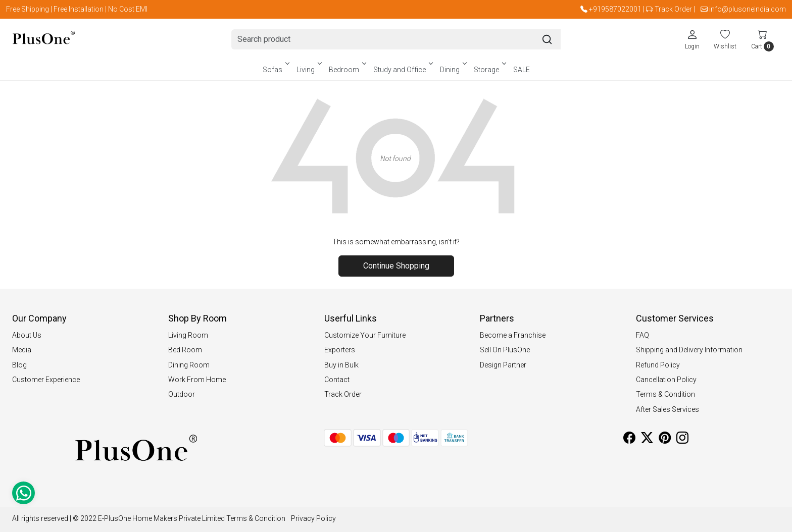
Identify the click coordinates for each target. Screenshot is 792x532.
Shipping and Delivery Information (689, 350)
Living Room (188, 335)
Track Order (673, 9)
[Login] (692, 39)
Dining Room (189, 365)
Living (308, 70)
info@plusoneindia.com (748, 9)
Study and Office (402, 70)
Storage (489, 70)
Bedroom (347, 70)
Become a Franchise (513, 335)
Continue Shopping (396, 266)
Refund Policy (658, 365)
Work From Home (197, 380)
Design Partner (503, 365)
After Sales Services (667, 409)
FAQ (642, 335)
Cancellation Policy (666, 380)
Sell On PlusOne (505, 350)
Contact (337, 380)
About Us (27, 335)
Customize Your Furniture (365, 335)
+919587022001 (615, 9)
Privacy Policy (313, 518)
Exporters (340, 350)
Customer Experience (46, 380)
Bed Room (185, 350)
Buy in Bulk (341, 365)
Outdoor (182, 394)
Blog (19, 365)
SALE (522, 70)
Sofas (275, 70)
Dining (453, 70)
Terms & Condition (665, 394)
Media (22, 350)
